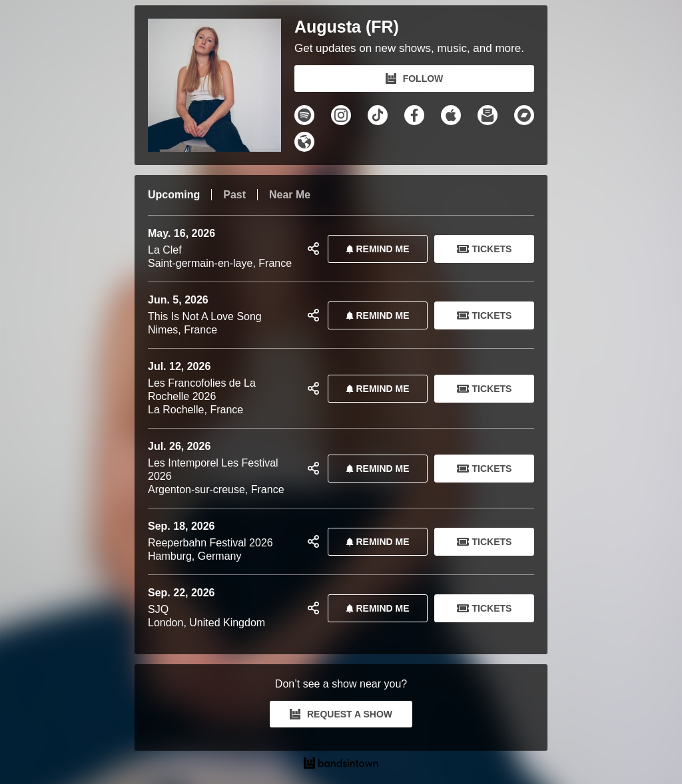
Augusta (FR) (347, 27)
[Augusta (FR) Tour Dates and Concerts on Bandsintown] (341, 765)
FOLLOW (415, 79)
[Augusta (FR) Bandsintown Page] (221, 85)
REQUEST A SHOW (341, 714)
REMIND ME (375, 249)
